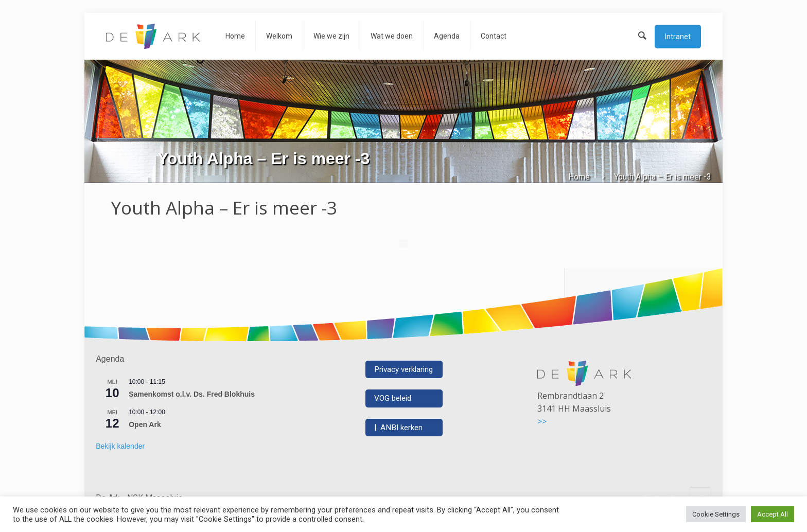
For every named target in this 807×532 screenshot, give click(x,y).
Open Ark (145, 424)
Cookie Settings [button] (716, 514)
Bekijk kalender (120, 446)
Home (579, 177)
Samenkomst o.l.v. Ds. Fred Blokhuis (192, 394)
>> (542, 421)
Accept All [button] (773, 514)
